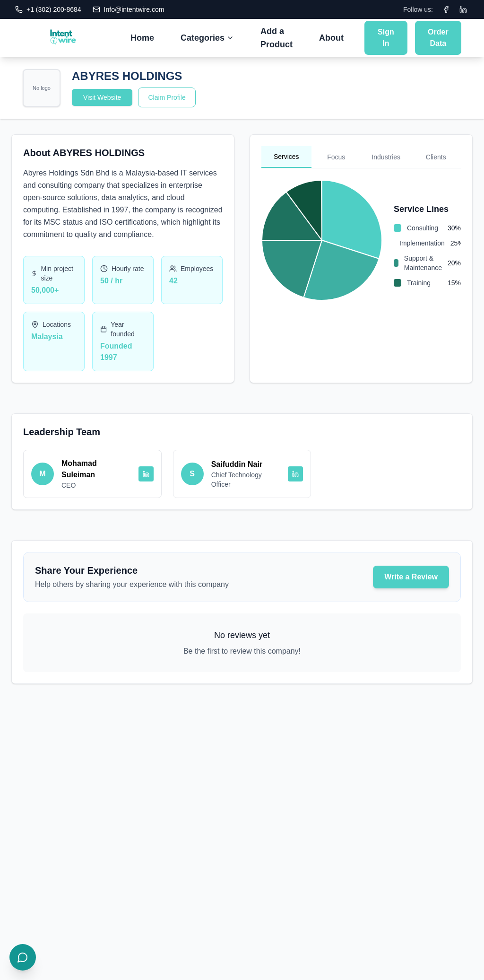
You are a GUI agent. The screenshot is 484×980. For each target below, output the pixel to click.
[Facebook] (446, 9)
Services (286, 157)
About (331, 38)
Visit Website (102, 97)
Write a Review (411, 577)
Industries (386, 157)
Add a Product (277, 38)
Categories (207, 38)
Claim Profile (167, 97)
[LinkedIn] (463, 9)
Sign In (386, 38)
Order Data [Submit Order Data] (438, 38)
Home (142, 38)
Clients (436, 157)
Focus (336, 157)
